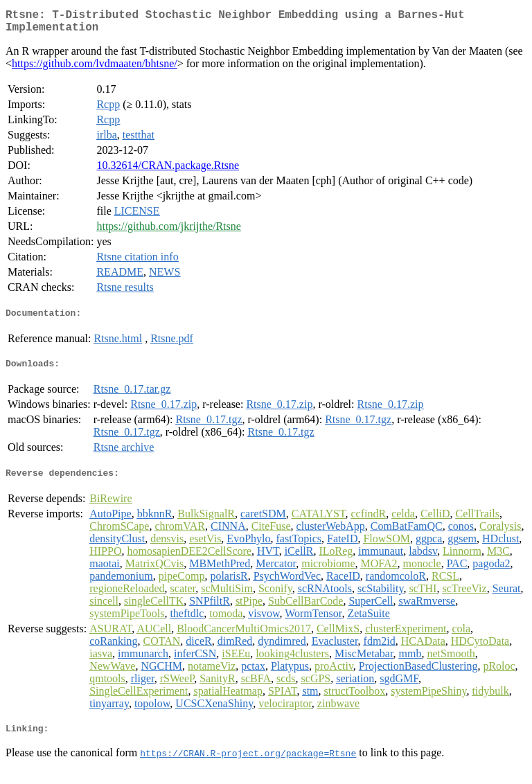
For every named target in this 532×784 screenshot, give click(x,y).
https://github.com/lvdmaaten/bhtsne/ (95, 69)
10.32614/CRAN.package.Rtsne (168, 171)
